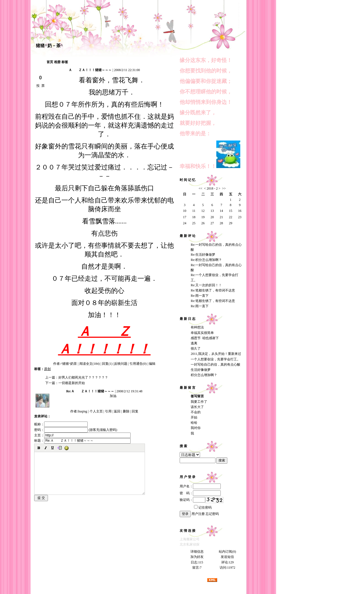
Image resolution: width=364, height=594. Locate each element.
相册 (57, 62)
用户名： (200, 486)
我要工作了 (199, 402)
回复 (135, 411)
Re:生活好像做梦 (203, 255)
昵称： (61, 424)
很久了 (196, 349)
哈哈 (194, 423)
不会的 (196, 412)
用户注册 (198, 514)
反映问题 (121, 364)
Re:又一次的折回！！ (206, 285)
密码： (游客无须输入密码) (76, 430)
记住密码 (203, 507)
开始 (194, 417)
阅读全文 (90, 364)
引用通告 (138, 364)
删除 (126, 411)
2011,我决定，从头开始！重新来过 (216, 354)
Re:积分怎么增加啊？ (206, 260)
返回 (117, 411)
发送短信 (227, 557)
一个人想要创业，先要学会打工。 (215, 359)
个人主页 (96, 411)
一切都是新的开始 (72, 383)
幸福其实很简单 (202, 333)
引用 (108, 411)
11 (194, 211)
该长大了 (197, 407)
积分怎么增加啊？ (204, 375)
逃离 (194, 343)
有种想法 (197, 327)
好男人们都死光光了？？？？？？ (83, 377)
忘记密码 (212, 514)
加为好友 (197, 557)
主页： (82, 435)
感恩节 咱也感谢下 (205, 338)
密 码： (200, 493)
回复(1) (107, 364)
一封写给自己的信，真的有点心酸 (215, 364)
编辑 (152, 364)
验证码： (192, 500)
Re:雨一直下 (200, 296)
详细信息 (197, 552)
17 (185, 217)
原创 (47, 369)
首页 (50, 62)
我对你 (196, 428)
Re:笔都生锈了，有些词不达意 (213, 290)
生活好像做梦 (201, 370)
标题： (82, 441)
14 (221, 211)
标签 (65, 62)
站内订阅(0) (227, 552)
